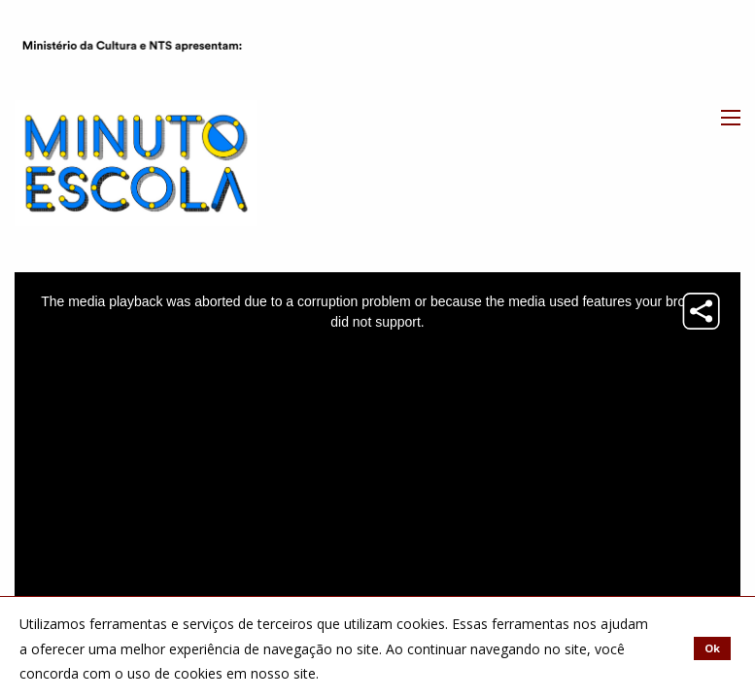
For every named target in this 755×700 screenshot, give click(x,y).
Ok (712, 648)
